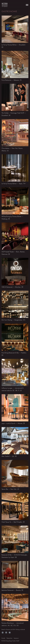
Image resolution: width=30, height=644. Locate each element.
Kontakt (3, 638)
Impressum (16, 638)
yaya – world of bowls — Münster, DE (13, 423)
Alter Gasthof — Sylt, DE (9, 456)
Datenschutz (9, 638)
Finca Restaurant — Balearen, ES (12, 80)
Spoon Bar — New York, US (10, 489)
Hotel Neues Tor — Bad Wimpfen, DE (13, 522)
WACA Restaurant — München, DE (12, 287)
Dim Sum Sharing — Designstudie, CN (13, 320)
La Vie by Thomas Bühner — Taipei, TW (14, 184)
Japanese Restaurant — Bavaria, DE (12, 590)
